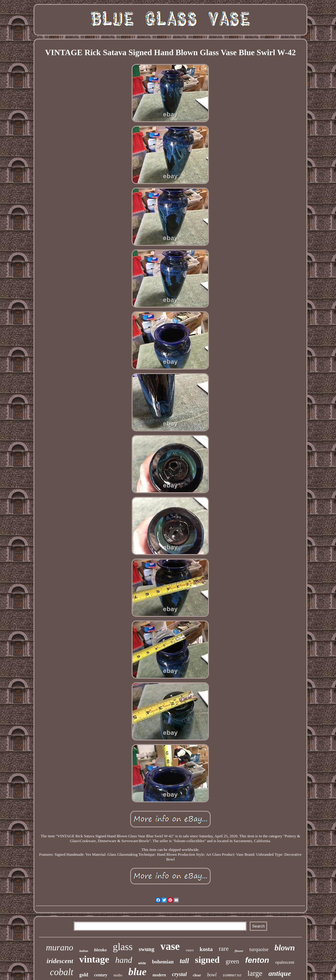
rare (224, 949)
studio (118, 975)
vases (190, 950)
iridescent (60, 961)
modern (159, 975)
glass (123, 947)
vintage (94, 959)
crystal (179, 974)
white (142, 963)
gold (84, 975)
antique (280, 973)
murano (59, 947)
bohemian (163, 962)
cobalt (62, 972)
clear (197, 975)
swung (146, 949)
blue (137, 972)
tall (184, 961)
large (255, 973)
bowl (212, 975)
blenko (101, 950)
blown (285, 948)
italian (83, 951)
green (232, 961)
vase (170, 946)
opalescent (285, 962)
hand (124, 960)
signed (207, 960)
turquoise (259, 949)
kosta (206, 949)
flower (239, 951)
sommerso (232, 975)
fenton (257, 960)
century (101, 975)
